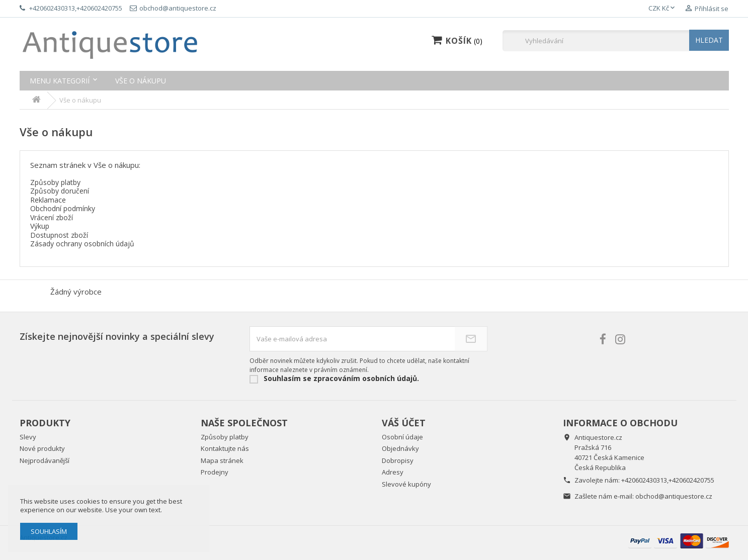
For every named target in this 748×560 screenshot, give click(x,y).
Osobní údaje (402, 437)
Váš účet (404, 423)
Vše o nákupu (141, 81)
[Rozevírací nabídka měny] (662, 9)
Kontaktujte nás (225, 448)
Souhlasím (49, 531)
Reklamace (48, 200)
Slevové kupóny (406, 484)
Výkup (40, 226)
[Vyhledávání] (616, 41)
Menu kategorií (60, 81)
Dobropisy (398, 460)
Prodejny (215, 472)
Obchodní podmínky (63, 208)
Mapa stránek (222, 460)
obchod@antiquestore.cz (674, 496)
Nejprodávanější (45, 460)
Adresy (393, 472)
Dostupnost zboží (59, 235)
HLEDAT (709, 40)
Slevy (28, 437)
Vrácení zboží (52, 217)
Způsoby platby (55, 182)
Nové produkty (42, 448)
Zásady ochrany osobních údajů (82, 244)
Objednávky (400, 448)
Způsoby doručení (60, 191)
